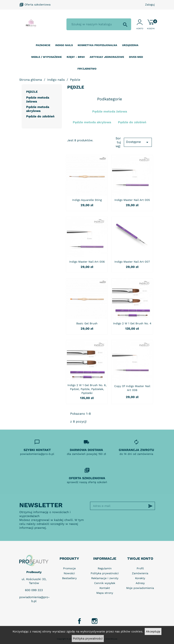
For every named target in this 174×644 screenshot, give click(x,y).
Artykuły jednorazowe (107, 57)
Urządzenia (130, 45)
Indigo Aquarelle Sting (87, 200)
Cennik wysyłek (105, 583)
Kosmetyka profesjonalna (97, 45)
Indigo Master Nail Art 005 (132, 200)
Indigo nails (64, 45)
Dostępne (138, 142)
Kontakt (105, 588)
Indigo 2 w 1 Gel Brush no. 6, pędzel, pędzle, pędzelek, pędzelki (87, 389)
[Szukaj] (99, 24)
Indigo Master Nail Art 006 (87, 262)
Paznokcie (43, 45)
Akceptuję (153, 631)
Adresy (140, 583)
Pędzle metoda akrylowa (38, 109)
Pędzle (32, 92)
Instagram (95, 621)
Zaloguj (150, 5)
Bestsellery (69, 578)
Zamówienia (140, 573)
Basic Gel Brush (87, 323)
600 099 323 (34, 590)
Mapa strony (105, 593)
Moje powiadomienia (140, 588)
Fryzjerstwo (87, 69)
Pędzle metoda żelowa (38, 99)
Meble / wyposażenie (46, 57)
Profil (140, 568)
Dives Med (136, 57)
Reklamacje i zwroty (105, 578)
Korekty (140, 578)
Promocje (69, 568)
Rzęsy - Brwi (76, 57)
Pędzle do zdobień (40, 116)
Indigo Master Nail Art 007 (132, 262)
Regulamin (105, 568)
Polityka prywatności (88, 639)
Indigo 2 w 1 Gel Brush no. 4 (132, 323)
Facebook (79, 621)
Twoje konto (140, 558)
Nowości (69, 573)
